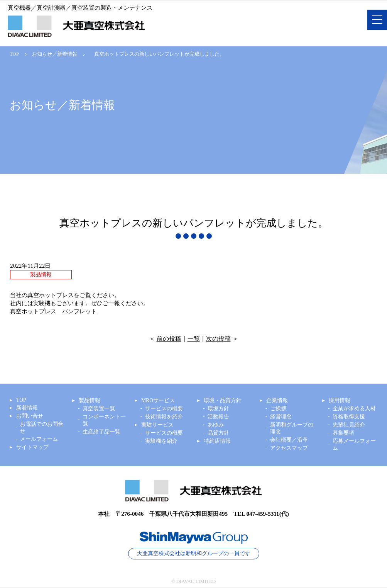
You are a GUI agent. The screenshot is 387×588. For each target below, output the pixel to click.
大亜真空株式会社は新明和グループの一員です (194, 553)
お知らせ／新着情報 (55, 54)
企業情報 (277, 400)
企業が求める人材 (354, 409)
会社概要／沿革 (289, 440)
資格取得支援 (349, 417)
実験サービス (157, 425)
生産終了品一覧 (101, 432)
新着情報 (27, 408)
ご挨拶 (278, 409)
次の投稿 (218, 339)
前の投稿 (169, 339)
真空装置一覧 (99, 409)
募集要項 (343, 433)
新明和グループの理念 (292, 428)
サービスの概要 (164, 409)
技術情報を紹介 (164, 417)
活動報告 (218, 417)
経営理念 (281, 417)
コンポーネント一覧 (104, 420)
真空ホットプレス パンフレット (53, 311)
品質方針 (218, 433)
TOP (14, 54)
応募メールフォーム (354, 444)
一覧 (194, 339)
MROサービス (158, 400)
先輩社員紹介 (349, 425)
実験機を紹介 (161, 441)
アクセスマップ (289, 448)
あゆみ (216, 425)
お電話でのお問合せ (42, 427)
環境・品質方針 (223, 400)
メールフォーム (39, 439)
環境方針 (218, 409)
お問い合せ (30, 416)
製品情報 (90, 400)
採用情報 (340, 400)
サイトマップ (32, 447)
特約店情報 (217, 441)
